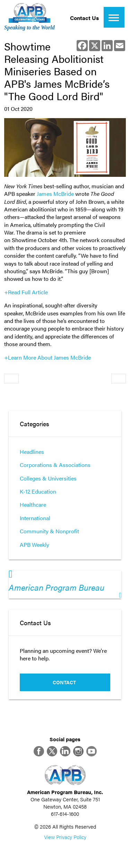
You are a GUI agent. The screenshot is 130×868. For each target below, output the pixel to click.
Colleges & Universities (48, 478)
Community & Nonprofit (49, 531)
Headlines (32, 452)
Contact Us (84, 18)
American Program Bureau (57, 587)
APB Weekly (34, 545)
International (35, 518)
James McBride (55, 194)
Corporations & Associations (55, 465)
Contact (64, 682)
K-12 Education (38, 491)
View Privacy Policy (65, 837)
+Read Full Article (26, 292)
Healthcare (33, 504)
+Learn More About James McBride (48, 357)
